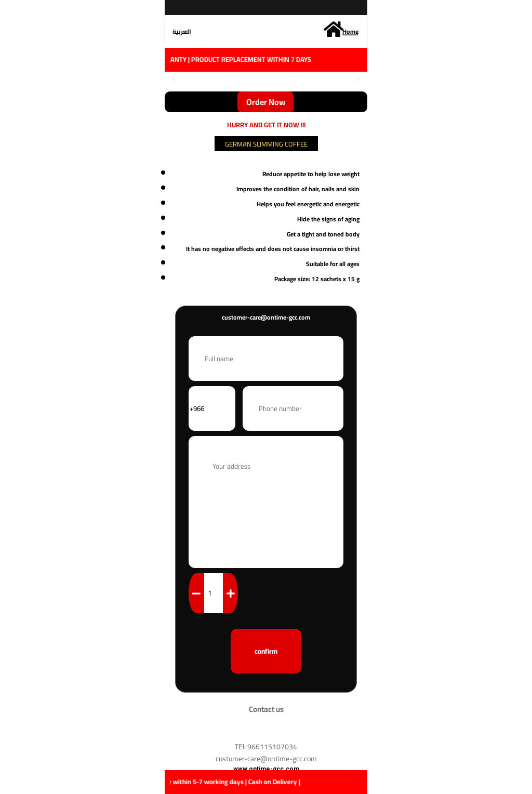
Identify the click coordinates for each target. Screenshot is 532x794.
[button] (174, 79)
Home (350, 31)
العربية (182, 31)
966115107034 (272, 747)
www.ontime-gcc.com (266, 769)
